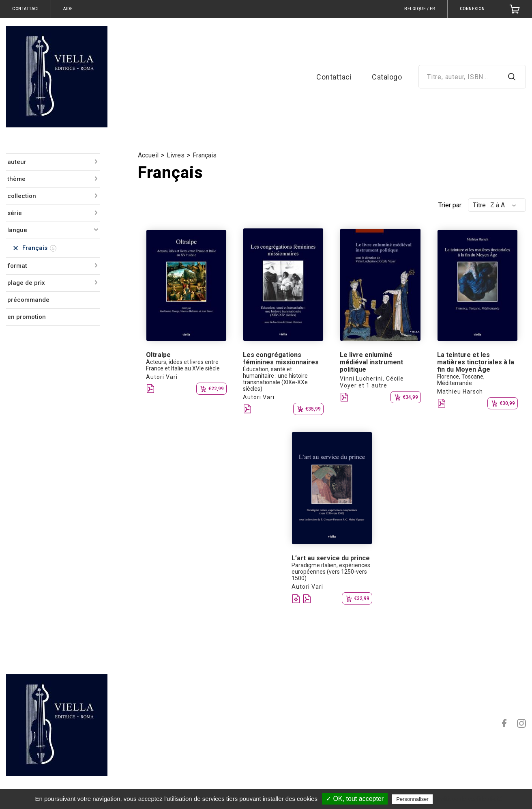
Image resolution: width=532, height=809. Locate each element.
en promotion (27, 317)
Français (205, 155)
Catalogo (387, 77)
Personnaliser (412, 799)
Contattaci (334, 77)
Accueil (148, 155)
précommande (28, 300)
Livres (176, 155)
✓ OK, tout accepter (355, 799)
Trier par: (450, 205)
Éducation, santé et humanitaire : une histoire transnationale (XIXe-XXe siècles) (275, 379)
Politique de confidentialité (470, 799)
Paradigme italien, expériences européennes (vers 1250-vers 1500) (331, 572)
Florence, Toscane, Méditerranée (461, 380)
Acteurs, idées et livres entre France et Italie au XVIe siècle (183, 365)
